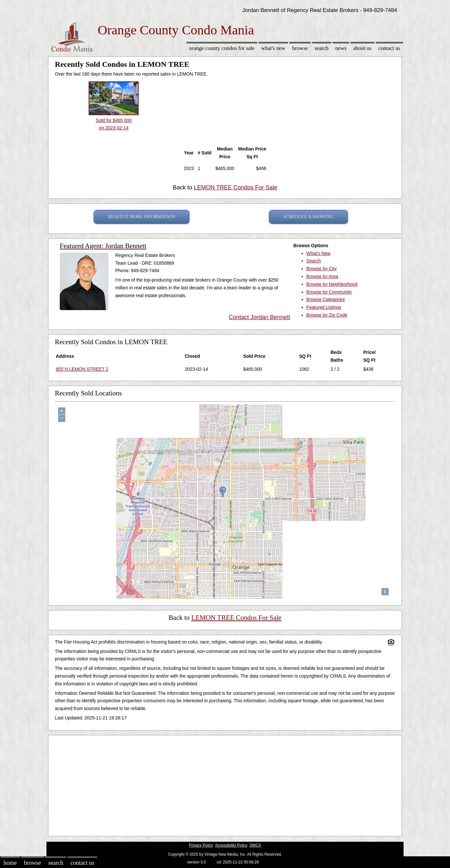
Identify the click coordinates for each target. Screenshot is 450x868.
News (341, 48)
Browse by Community (329, 292)
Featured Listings (324, 307)
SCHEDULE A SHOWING (309, 217)
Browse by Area (322, 276)
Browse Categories (326, 299)
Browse (300, 48)
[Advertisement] (225, 784)
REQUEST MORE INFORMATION (142, 217)
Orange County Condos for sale (222, 48)
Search (322, 48)
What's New (273, 48)
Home (10, 863)
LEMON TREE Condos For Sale (236, 187)
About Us (362, 48)
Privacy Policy (201, 845)
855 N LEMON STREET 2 (82, 369)
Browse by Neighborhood (332, 284)
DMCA (255, 845)
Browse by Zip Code (327, 315)
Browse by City (322, 269)
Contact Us (389, 48)
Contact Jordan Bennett (259, 317)
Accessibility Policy (231, 845)
